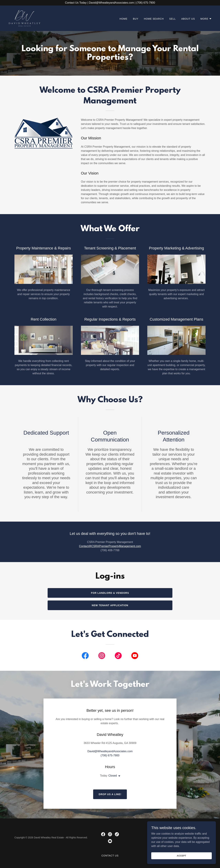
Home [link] (124, 19)
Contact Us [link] (110, 856)
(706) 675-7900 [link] (110, 755)
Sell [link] (173, 19)
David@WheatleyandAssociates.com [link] (110, 751)
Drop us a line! (110, 794)
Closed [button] (113, 776)
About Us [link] (188, 19)
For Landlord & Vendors (110, 593)
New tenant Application (110, 605)
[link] (24, 18)
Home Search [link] (154, 19)
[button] (206, 19)
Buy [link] (136, 19)
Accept (181, 856)
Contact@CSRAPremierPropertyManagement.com (110, 546)
